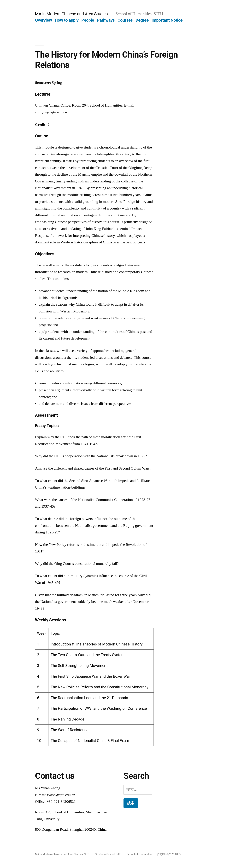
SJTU (87, 854)
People (88, 20)
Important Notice (167, 20)
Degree (142, 20)
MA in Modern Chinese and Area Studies (71, 14)
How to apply (67, 20)
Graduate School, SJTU (108, 854)
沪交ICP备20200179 (169, 854)
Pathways (106, 20)
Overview (43, 20)
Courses (125, 20)
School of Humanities (140, 854)
